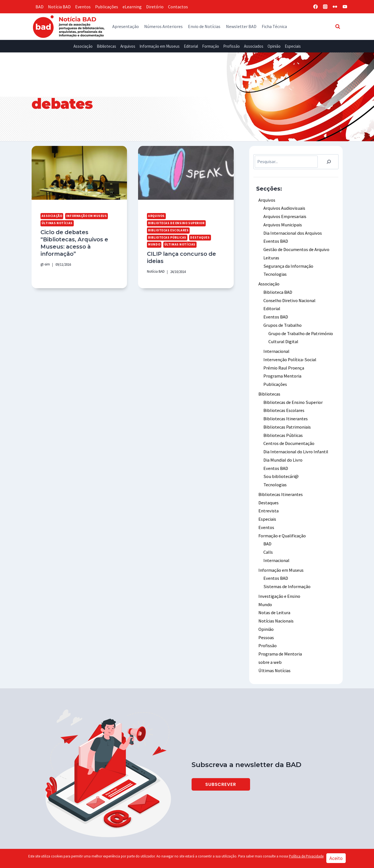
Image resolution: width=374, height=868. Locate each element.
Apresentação (126, 26)
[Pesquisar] (329, 162)
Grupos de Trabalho (282, 321)
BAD (40, 7)
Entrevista (268, 501)
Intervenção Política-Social (289, 355)
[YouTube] (345, 7)
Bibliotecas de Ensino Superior (176, 223)
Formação (211, 46)
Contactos (178, 7)
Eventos (83, 7)
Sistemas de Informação (287, 574)
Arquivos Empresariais (284, 216)
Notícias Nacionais (276, 608)
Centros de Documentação (289, 436)
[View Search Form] (338, 26)
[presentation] (79, 173)
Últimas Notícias (57, 223)
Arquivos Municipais (282, 224)
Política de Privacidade (306, 856)
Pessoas (266, 624)
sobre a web (270, 647)
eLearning (132, 7)
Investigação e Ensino (279, 584)
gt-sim (45, 263)
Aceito (336, 858)
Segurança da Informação (288, 264)
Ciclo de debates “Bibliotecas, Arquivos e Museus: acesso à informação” (73, 242)
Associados (254, 46)
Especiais (293, 46)
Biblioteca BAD (278, 289)
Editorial (191, 46)
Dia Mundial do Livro (282, 452)
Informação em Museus (160, 46)
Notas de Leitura (274, 600)
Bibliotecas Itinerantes (285, 412)
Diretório (155, 7)
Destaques (199, 237)
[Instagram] (325, 7)
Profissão (231, 46)
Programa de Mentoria (280, 640)
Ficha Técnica (274, 26)
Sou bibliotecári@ (280, 468)
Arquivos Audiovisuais (283, 208)
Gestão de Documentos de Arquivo (296, 248)
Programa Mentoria (282, 370)
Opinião (274, 46)
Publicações (107, 7)
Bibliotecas (106, 46)
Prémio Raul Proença (284, 362)
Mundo (154, 244)
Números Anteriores (163, 26)
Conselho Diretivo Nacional (289, 297)
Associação (83, 46)
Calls (268, 541)
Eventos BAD (276, 240)
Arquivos (128, 46)
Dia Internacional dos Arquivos (292, 232)
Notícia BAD (59, 7)
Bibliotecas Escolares (168, 230)
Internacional (276, 346)
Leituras (271, 256)
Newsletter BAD (241, 26)
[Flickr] (335, 7)
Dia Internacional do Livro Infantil (296, 444)
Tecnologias (275, 272)
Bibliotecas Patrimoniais (287, 420)
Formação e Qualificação (282, 525)
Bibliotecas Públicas (167, 237)
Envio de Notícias (204, 26)
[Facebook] (316, 7)
